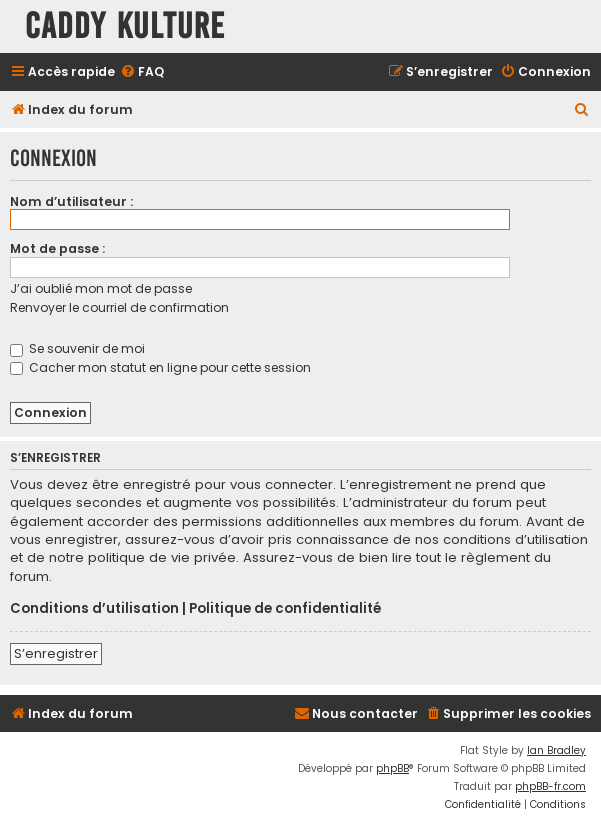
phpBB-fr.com (550, 786)
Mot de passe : (57, 248)
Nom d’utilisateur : (71, 201)
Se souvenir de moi (77, 348)
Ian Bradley (556, 750)
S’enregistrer (56, 653)
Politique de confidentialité (285, 609)
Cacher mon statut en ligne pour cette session (160, 367)
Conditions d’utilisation (94, 609)
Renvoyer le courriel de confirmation (119, 307)
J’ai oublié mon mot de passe (101, 288)
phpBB (392, 768)
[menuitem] (142, 72)
